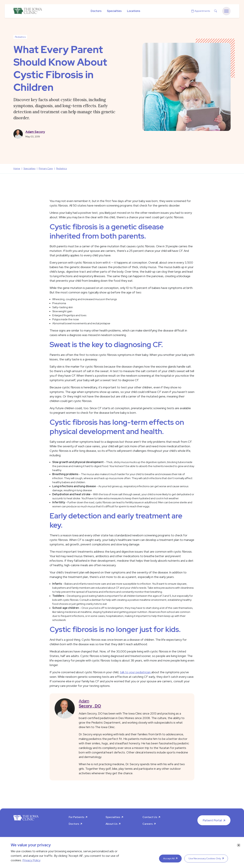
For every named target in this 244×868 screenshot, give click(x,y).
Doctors (96, 11)
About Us (112, 824)
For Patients (77, 817)
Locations (134, 11)
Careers (148, 824)
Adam (134, 703)
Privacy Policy (31, 860)
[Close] (239, 845)
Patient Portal (212, 820)
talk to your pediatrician (136, 672)
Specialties (114, 11)
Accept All (169, 858)
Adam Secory (35, 132)
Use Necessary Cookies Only (205, 858)
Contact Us (150, 817)
